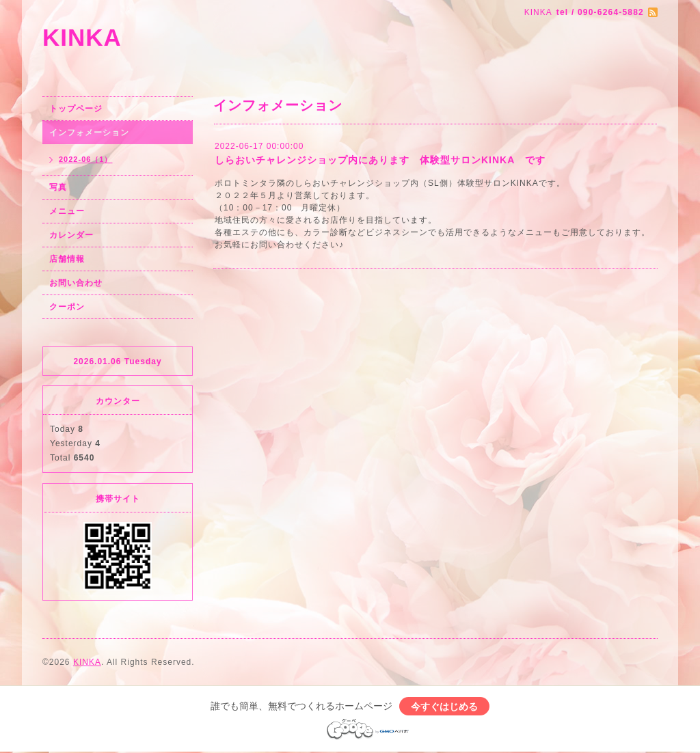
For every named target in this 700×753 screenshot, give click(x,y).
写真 (58, 187)
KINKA (82, 37)
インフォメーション (89, 133)
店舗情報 (67, 259)
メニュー (67, 211)
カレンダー (71, 235)
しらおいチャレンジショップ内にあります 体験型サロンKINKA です (380, 160)
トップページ (76, 109)
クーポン (67, 307)
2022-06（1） (86, 159)
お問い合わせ (76, 283)
